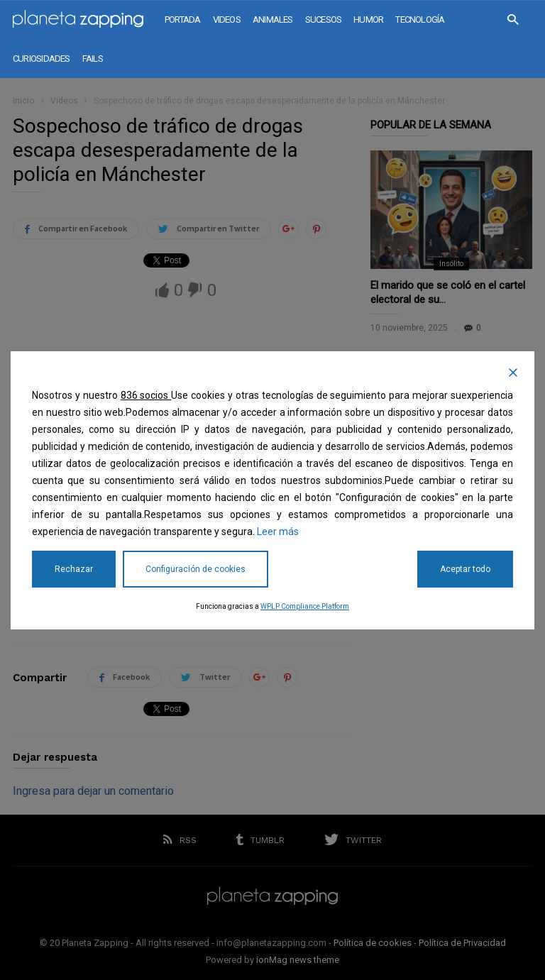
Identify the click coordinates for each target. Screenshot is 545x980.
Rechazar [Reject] (74, 569)
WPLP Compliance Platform (305, 606)
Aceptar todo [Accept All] (465, 569)
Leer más (278, 532)
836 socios (146, 395)
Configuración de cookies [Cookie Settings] (196, 569)
